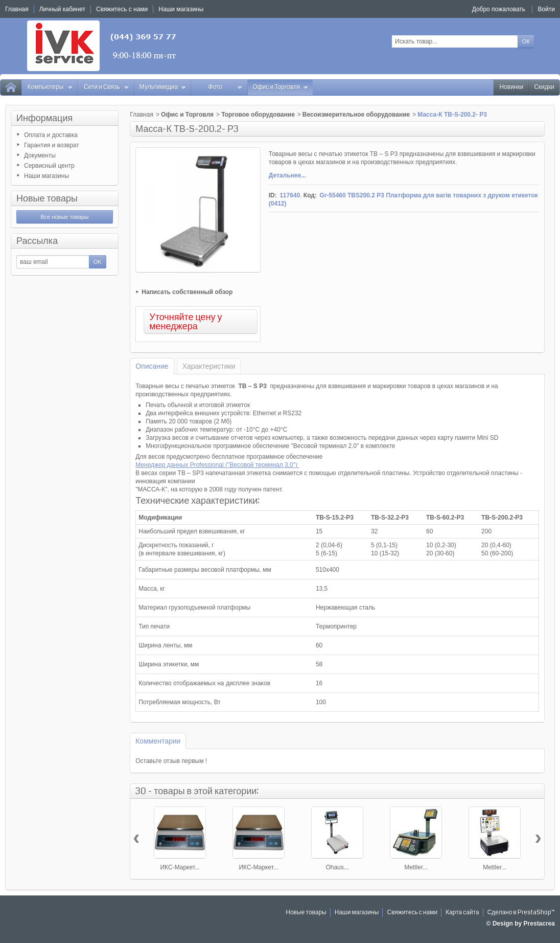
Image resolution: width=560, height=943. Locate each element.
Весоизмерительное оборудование (356, 115)
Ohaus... (337, 867)
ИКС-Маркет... (180, 867)
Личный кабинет (62, 9)
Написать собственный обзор (187, 292)
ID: (273, 195)
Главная (142, 115)
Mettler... (416, 867)
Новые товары (47, 198)
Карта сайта (462, 913)
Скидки (544, 87)
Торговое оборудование (258, 115)
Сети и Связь (107, 87)
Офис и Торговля (281, 87)
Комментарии (158, 741)
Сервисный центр (49, 166)
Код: (310, 195)
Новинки (511, 87)
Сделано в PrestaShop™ (521, 913)
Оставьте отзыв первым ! (171, 761)
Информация (44, 118)
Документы (40, 155)
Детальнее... (287, 175)
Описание (152, 366)
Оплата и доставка (51, 135)
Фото (226, 87)
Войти (546, 9)
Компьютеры (51, 87)
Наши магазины (46, 176)
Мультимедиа (163, 87)
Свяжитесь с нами (412, 913)
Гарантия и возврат (52, 145)
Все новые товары (64, 217)
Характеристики (209, 366)
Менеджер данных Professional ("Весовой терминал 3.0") (217, 465)
